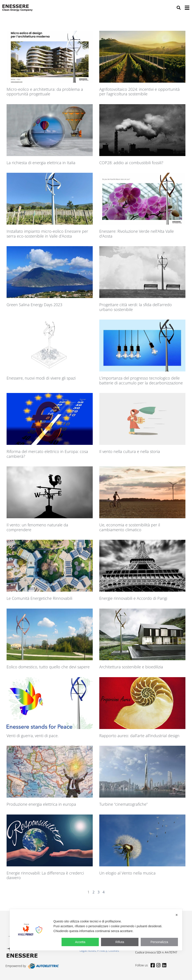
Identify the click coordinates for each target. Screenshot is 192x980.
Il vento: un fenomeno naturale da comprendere (37, 527)
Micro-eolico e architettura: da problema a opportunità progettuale (45, 92)
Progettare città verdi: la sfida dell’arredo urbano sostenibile (136, 307)
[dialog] (96, 930)
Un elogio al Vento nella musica (127, 873)
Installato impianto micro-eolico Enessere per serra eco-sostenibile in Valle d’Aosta (47, 234)
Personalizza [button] (159, 942)
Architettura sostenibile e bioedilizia (131, 667)
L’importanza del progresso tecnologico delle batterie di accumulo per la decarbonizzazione (141, 380)
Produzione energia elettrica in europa (41, 804)
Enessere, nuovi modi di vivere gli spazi (41, 378)
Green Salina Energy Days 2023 (34, 305)
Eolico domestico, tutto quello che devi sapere (48, 667)
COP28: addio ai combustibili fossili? (131, 163)
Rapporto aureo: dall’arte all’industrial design (139, 736)
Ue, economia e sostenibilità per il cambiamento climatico (130, 527)
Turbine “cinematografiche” (123, 804)
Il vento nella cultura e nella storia (130, 451)
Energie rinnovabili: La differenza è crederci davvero (45, 875)
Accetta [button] (80, 942)
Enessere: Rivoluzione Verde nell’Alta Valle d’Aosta (137, 234)
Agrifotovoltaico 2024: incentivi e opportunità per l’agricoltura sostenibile (140, 92)
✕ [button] (177, 915)
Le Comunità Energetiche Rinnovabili (39, 598)
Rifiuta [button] (120, 942)
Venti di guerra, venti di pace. (33, 736)
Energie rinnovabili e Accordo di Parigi (133, 598)
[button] (179, 8)
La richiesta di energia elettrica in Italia (41, 163)
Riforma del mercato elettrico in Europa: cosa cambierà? (47, 454)
